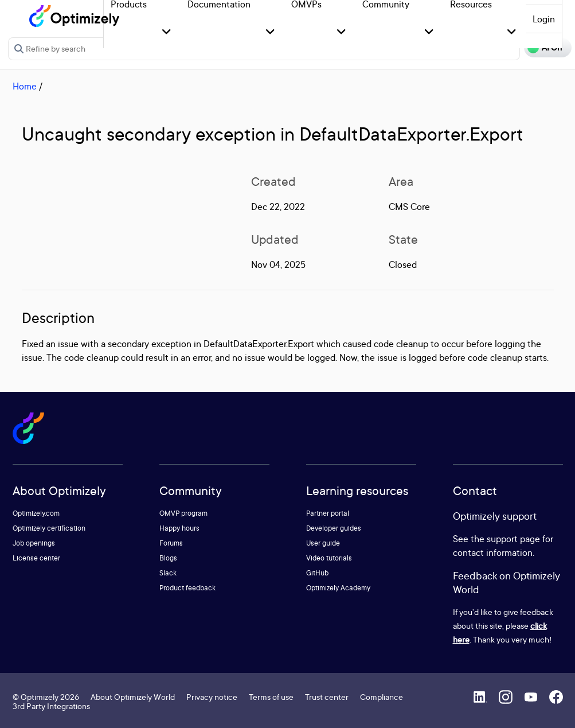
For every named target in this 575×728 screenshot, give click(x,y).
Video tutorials (329, 558)
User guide (323, 543)
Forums (171, 543)
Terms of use (271, 697)
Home (25, 86)
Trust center (327, 697)
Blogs (168, 558)
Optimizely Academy (338, 588)
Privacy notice (212, 697)
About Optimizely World (133, 697)
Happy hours (179, 528)
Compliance (382, 697)
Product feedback (187, 588)
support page (513, 539)
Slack (168, 573)
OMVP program (183, 513)
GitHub (317, 573)
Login (544, 19)
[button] (167, 32)
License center (36, 558)
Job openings (34, 543)
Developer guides (334, 528)
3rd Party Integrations (51, 706)
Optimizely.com (36, 513)
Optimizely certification (49, 528)
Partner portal (328, 513)
